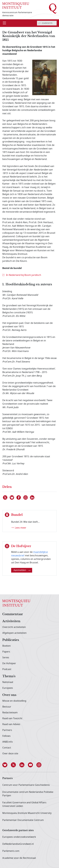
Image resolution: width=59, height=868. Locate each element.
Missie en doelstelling (14, 701)
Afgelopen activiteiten (14, 633)
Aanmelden (22, 570)
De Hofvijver (9, 663)
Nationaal (8, 682)
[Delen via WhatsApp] (26, 498)
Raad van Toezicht (12, 718)
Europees (8, 688)
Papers (6, 652)
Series (6, 658)
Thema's (9, 676)
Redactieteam (10, 713)
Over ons (9, 695)
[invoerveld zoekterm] (47, 23)
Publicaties (11, 640)
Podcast (7, 669)
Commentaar (13, 614)
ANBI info (8, 742)
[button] (7, 765)
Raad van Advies (11, 724)
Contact (7, 748)
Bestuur (7, 707)
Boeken (7, 646)
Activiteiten (11, 621)
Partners (7, 730)
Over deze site (10, 754)
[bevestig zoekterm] (39, 23)
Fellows (6, 736)
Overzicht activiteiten (14, 627)
